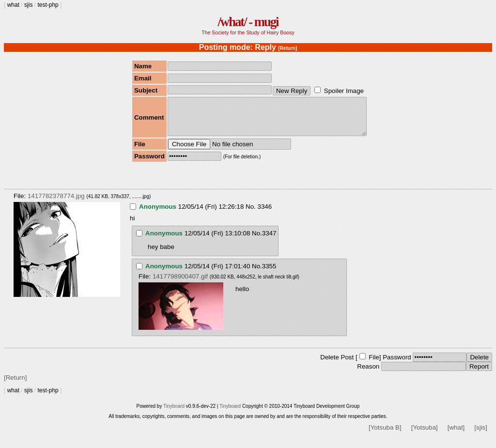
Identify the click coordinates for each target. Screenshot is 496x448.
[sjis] (481, 435)
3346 (264, 214)
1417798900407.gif (180, 284)
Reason (368, 374)
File (374, 364)
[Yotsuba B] (385, 435)
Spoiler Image (344, 91)
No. (251, 214)
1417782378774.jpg (56, 203)
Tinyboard (174, 413)
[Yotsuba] (425, 435)
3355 (269, 273)
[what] (456, 435)
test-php (48, 5)
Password (397, 364)
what (13, 5)
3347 (269, 240)
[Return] (287, 48)
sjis (28, 5)
